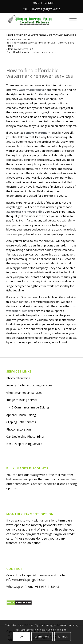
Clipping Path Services (21, 422)
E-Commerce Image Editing (30, 407)
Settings (63, 637)
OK (22, 637)
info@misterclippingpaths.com (27, 580)
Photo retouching (18, 378)
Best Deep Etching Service (24, 444)
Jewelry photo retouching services (29, 385)
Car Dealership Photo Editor (25, 437)
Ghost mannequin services (24, 393)
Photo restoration (19, 429)
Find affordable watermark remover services (41, 35)
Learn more (42, 637)
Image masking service (22, 400)
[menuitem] (36, 3)
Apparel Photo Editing (21, 415)
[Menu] (71, 21)
